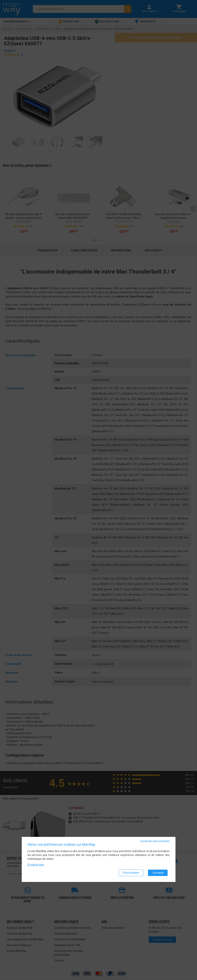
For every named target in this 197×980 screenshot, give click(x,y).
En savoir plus (36, 865)
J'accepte (158, 873)
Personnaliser (131, 873)
